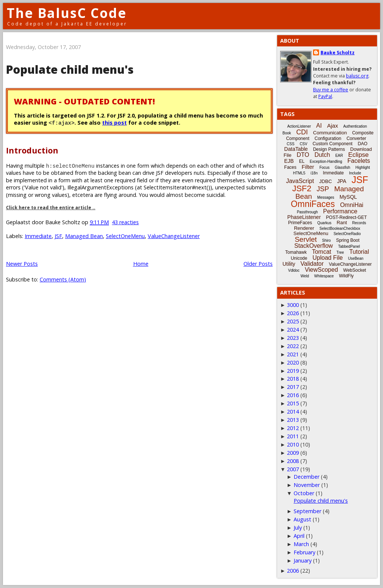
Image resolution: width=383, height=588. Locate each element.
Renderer (304, 228)
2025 (293, 321)
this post (114, 123)
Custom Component (333, 144)
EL (302, 161)
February (304, 552)
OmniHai (352, 205)
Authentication (355, 126)
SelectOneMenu (125, 236)
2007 (293, 469)
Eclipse (359, 155)
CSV (304, 144)
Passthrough (307, 212)
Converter (356, 138)
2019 (293, 371)
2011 (293, 436)
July (298, 528)
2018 (293, 379)
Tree (340, 252)
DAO (362, 144)
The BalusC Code (67, 13)
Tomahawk (296, 252)
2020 (293, 362)
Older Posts (258, 264)
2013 (293, 420)
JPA (342, 181)
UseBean (356, 258)
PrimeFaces (300, 223)
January (303, 560)
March (301, 544)
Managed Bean (84, 236)
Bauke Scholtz (338, 53)
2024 (293, 330)
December (307, 477)
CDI (302, 132)
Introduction (32, 150)
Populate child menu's (70, 69)
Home (141, 264)
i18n (314, 173)
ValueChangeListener (174, 236)
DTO (303, 155)
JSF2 (302, 188)
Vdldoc (294, 270)
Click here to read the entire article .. (51, 208)
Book (287, 133)
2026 (293, 313)
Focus (324, 167)
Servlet (306, 239)
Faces (290, 167)
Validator (312, 264)
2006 (293, 571)
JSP (323, 189)
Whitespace (324, 276)
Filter (308, 167)
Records (359, 223)
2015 (293, 403)
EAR (339, 156)
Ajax (332, 126)
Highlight (363, 167)
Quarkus (324, 223)
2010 (293, 444)
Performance (340, 211)
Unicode (299, 258)
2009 (293, 453)
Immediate (38, 236)
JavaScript (300, 181)
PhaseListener (304, 217)
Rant (342, 223)
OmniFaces (313, 204)
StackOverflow (314, 246)
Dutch (322, 155)
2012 (293, 428)
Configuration (328, 138)
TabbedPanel (349, 246)
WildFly (346, 276)
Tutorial (359, 252)
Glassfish (342, 167)
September (307, 511)
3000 (293, 305)
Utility (289, 264)
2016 (293, 395)
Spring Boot (348, 240)
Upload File (327, 258)
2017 (293, 387)
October (304, 493)
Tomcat (322, 252)
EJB (289, 161)
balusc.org (357, 76)
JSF (58, 236)
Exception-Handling (326, 162)
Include (355, 173)
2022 (293, 346)
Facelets (359, 161)
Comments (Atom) (63, 279)
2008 (293, 461)
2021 (293, 354)
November (307, 485)
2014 (293, 412)
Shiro (326, 240)
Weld (305, 276)
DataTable (296, 149)
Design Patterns (329, 149)
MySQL (348, 197)
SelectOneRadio (347, 234)
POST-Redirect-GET (347, 217)
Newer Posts (22, 264)
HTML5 (299, 173)
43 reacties (125, 222)
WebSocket (355, 270)
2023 (293, 338)
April (299, 536)
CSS (291, 144)
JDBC (325, 181)
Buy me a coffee (331, 90)
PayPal (325, 96)
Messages (326, 197)
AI (319, 126)
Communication (330, 133)
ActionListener (299, 126)
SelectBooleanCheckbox (340, 229)
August (302, 519)
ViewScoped (321, 270)
